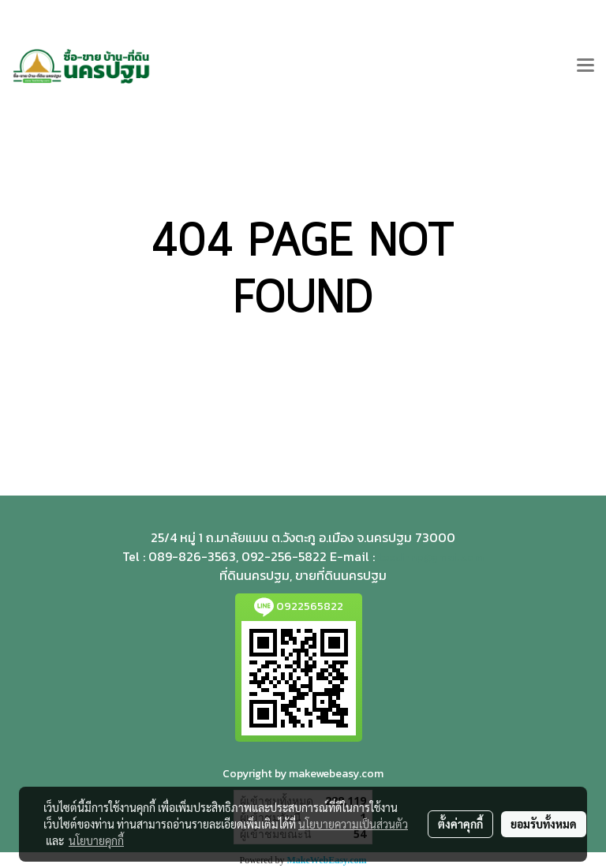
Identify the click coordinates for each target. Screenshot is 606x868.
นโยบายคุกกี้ (96, 840)
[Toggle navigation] (585, 66)
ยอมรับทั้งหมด (544, 824)
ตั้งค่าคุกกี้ (460, 824)
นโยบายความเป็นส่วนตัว (353, 824)
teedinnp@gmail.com (431, 557)
